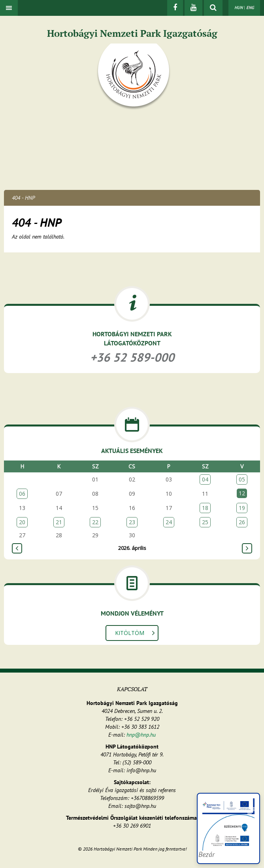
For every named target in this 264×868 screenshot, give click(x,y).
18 (205, 508)
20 (22, 522)
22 (95, 522)
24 (169, 522)
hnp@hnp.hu (141, 735)
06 (22, 494)
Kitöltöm (130, 633)
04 (205, 479)
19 (242, 508)
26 (242, 522)
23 (132, 522)
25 (205, 522)
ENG (250, 8)
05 (242, 479)
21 (59, 522)
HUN (239, 8)
